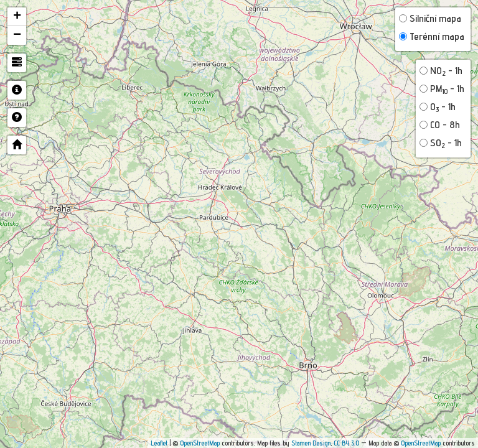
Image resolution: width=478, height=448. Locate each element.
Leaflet (159, 443)
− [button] (17, 35)
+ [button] (17, 17)
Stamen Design (311, 443)
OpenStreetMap (200, 443)
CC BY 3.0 (346, 443)
